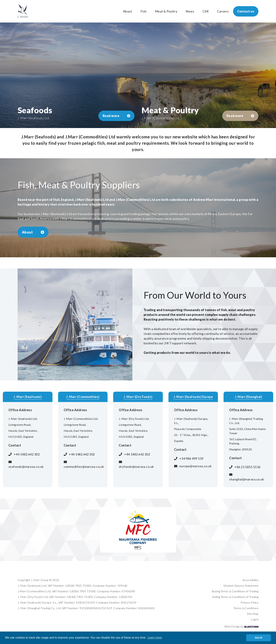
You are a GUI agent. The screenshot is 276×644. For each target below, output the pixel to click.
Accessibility (250, 580)
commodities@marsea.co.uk (84, 467)
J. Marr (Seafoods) (28, 397)
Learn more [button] (155, 638)
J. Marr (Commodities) (83, 397)
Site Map (253, 614)
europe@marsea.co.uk (196, 466)
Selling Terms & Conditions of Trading (235, 597)
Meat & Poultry (166, 11)
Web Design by (241, 626)
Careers (223, 11)
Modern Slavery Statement (241, 586)
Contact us (246, 11)
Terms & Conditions (246, 608)
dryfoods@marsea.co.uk (136, 467)
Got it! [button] (259, 638)
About (128, 11)
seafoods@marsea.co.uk (26, 467)
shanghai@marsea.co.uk (247, 479)
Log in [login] (255, 619)
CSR (206, 11)
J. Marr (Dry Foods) (138, 397)
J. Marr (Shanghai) (248, 397)
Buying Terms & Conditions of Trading (235, 591)
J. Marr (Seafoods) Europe (193, 397)
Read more (116, 116)
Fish (144, 11)
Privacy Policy (250, 602)
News (190, 11)
